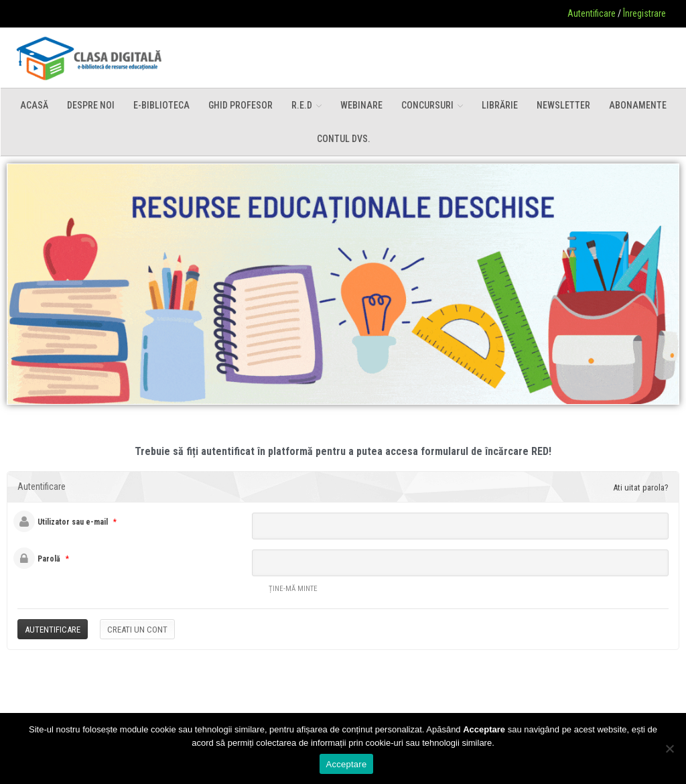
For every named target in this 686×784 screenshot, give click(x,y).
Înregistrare (644, 13)
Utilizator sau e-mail (73, 522)
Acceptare (347, 764)
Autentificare (592, 13)
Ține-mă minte (285, 590)
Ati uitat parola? (641, 487)
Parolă (49, 559)
